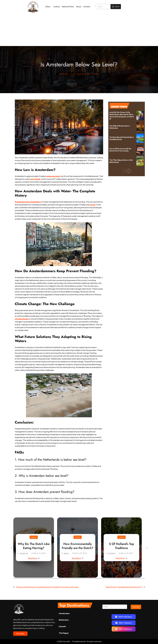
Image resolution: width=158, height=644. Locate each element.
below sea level (53, 176)
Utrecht (62, 626)
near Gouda (35, 179)
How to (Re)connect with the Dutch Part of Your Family (120, 150)
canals (92, 205)
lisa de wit (25, 553)
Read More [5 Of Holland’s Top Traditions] (123, 558)
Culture (96, 74)
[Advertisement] (79, 30)
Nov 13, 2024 (64, 74)
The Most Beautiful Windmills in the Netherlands (122, 138)
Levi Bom (113, 553)
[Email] (115, 607)
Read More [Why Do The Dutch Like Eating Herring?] (35, 558)
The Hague (64, 633)
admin (68, 553)
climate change (22, 319)
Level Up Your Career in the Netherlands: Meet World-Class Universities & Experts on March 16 (122, 115)
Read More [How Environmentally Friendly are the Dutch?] (79, 558)
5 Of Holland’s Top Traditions (123, 546)
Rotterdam (64, 620)
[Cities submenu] (51, 7)
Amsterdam (64, 613)
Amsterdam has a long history (28, 202)
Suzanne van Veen (84, 74)
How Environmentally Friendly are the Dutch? (79, 546)
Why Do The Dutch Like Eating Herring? (35, 546)
